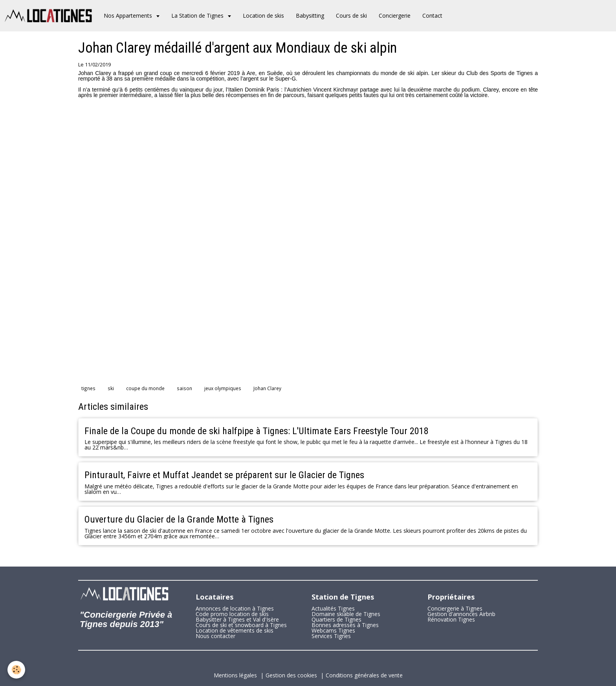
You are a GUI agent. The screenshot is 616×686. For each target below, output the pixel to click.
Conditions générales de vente (364, 675)
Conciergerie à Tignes (455, 608)
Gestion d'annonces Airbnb (461, 614)
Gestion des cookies (291, 675)
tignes (88, 388)
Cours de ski (351, 16)
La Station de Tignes (198, 16)
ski (111, 388)
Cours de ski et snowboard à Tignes (241, 625)
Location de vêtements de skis (235, 630)
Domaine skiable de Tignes (346, 614)
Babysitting (310, 16)
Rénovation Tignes (451, 619)
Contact (432, 16)
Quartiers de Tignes (336, 619)
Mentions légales (235, 675)
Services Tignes (331, 636)
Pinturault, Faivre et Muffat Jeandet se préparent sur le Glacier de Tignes (224, 475)
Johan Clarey (267, 388)
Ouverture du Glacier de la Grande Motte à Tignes (179, 519)
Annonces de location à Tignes (235, 608)
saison (184, 388)
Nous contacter (215, 636)
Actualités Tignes (333, 608)
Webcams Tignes (333, 630)
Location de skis (263, 16)
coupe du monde (145, 388)
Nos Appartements (129, 16)
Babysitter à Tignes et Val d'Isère (237, 619)
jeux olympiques (223, 388)
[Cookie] (17, 670)
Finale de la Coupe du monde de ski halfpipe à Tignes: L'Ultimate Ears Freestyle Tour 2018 (257, 431)
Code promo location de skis (232, 614)
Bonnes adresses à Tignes (345, 625)
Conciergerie (395, 16)
